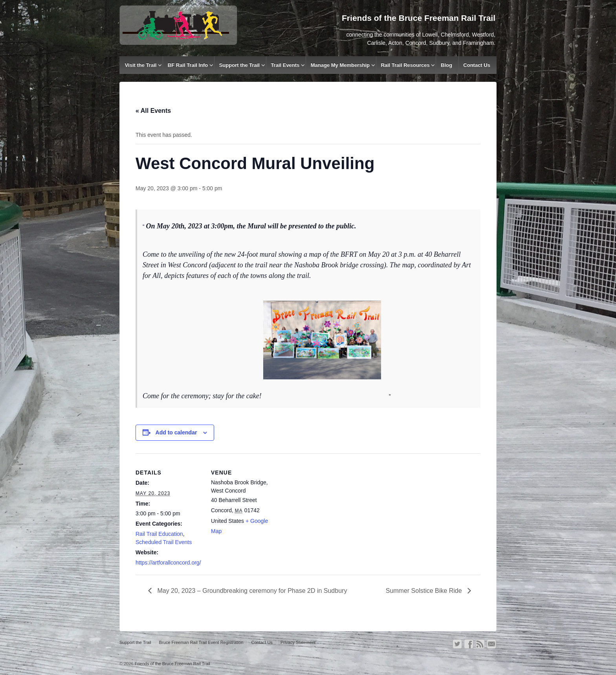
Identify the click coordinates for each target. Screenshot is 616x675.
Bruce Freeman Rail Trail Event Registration (201, 642)
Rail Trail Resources (405, 65)
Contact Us (477, 65)
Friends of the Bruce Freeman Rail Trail (172, 664)
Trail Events (285, 65)
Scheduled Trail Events (164, 542)
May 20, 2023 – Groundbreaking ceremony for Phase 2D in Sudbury (251, 591)
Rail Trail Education (159, 534)
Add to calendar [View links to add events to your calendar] (176, 432)
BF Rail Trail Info (188, 65)
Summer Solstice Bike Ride (425, 591)
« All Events (153, 111)
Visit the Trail (141, 65)
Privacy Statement (298, 642)
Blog (446, 65)
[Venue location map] (328, 508)
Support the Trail (239, 65)
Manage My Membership (340, 65)
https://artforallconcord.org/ (168, 563)
